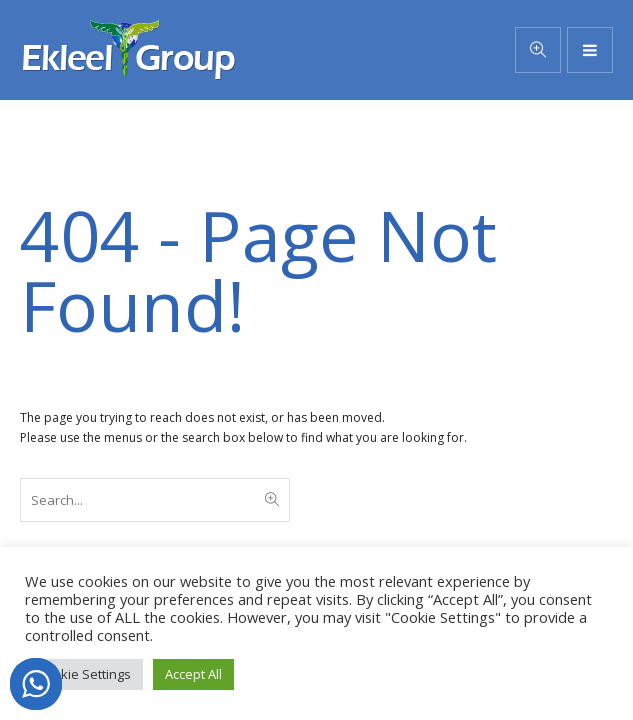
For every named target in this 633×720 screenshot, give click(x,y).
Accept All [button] (193, 674)
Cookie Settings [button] (84, 674)
